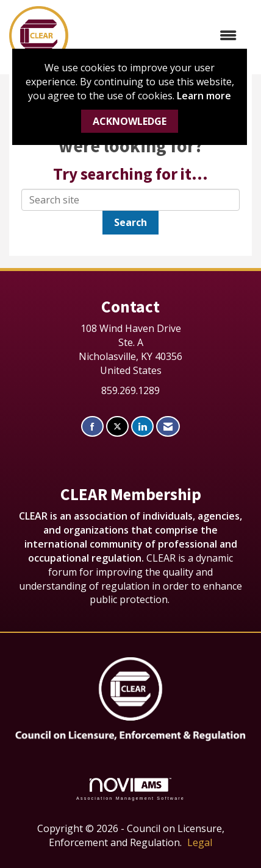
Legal (200, 842)
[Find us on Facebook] (92, 427)
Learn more (204, 96)
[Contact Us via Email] (168, 427)
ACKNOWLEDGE (130, 121)
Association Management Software (130, 789)
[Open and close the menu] (159, 36)
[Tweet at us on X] (117, 427)
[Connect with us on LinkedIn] (142, 427)
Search (130, 222)
